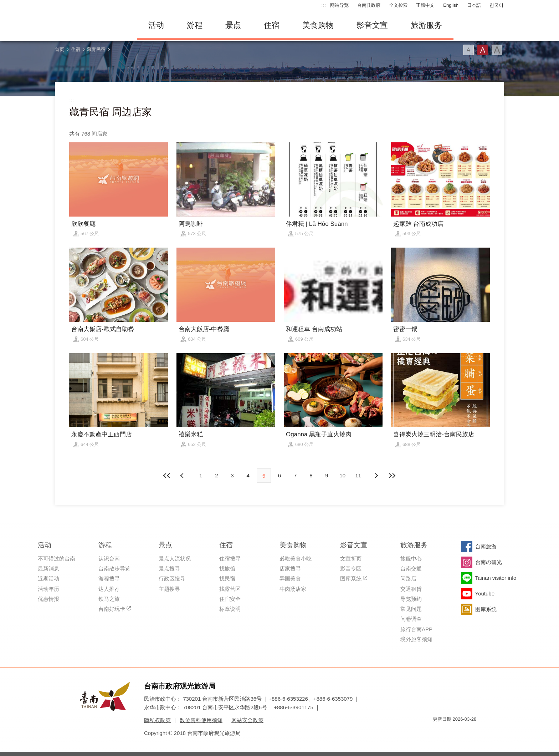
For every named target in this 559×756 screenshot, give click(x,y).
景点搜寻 (169, 569)
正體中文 (425, 5)
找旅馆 (227, 569)
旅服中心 (411, 559)
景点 (233, 25)
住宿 (272, 25)
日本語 (474, 5)
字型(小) (468, 50)
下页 (183, 476)
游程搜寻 (109, 579)
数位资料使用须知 (201, 720)
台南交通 (411, 569)
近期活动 (48, 579)
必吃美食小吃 (296, 559)
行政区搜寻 (172, 579)
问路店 (408, 579)
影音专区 (351, 569)
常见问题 (411, 609)
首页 (60, 49)
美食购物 (318, 25)
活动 (156, 25)
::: (324, 5)
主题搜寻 (169, 589)
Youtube (485, 593)
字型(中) (483, 50)
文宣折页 (351, 559)
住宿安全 (230, 599)
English (451, 5)
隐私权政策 (157, 720)
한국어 (496, 5)
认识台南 (109, 559)
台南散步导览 (114, 569)
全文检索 (398, 5)
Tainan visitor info (496, 578)
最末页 (392, 476)
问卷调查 (411, 619)
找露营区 (230, 589)
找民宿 (227, 579)
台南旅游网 (91, 25)
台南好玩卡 (112, 609)
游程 (195, 25)
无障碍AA (463, 732)
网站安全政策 (247, 720)
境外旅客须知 (416, 639)
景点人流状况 (175, 559)
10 (342, 475)
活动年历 (48, 589)
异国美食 (290, 579)
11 (358, 475)
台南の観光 (489, 562)
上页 (376, 476)
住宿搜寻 (230, 559)
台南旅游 (486, 546)
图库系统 (351, 579)
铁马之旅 (109, 599)
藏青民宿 (96, 49)
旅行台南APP (416, 629)
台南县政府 (369, 5)
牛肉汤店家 (293, 589)
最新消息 (48, 569)
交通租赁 (411, 589)
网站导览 (339, 5)
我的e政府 (438, 732)
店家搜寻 (290, 569)
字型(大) (497, 50)
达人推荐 (109, 589)
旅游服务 (426, 25)
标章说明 (230, 609)
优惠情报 (48, 599)
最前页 (167, 476)
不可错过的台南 (57, 559)
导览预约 (411, 599)
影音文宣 (372, 25)
